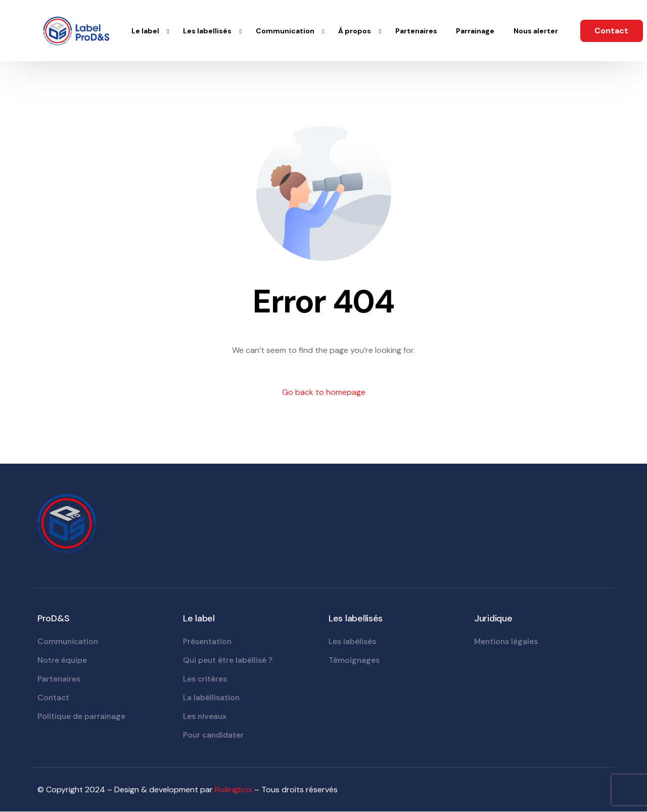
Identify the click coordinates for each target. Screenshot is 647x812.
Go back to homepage (324, 392)
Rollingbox (234, 790)
